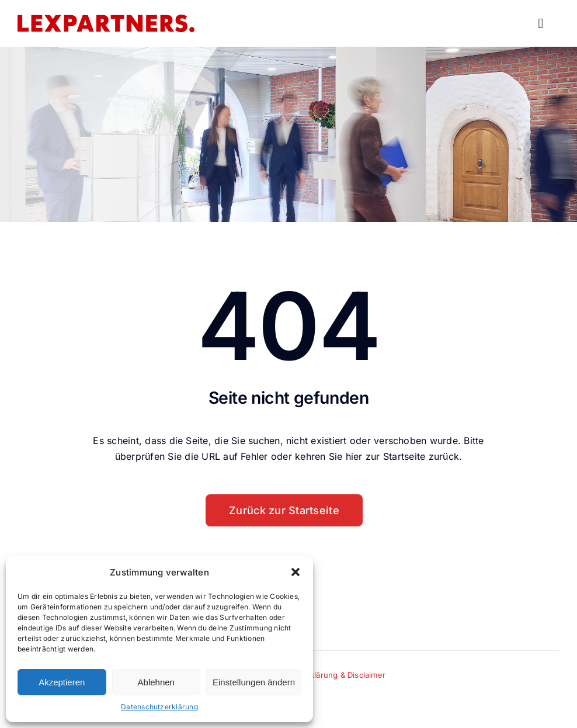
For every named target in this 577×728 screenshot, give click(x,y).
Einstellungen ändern (254, 682)
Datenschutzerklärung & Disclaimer (321, 675)
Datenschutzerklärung (159, 707)
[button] (296, 572)
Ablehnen (156, 682)
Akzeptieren (62, 682)
